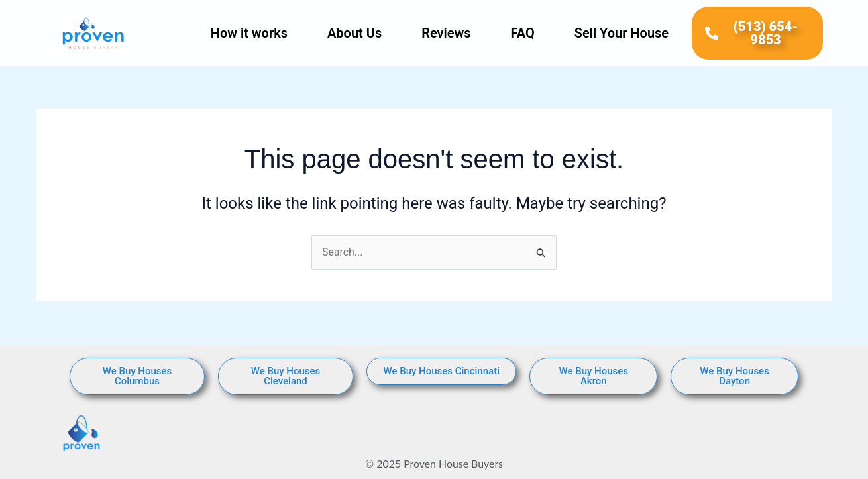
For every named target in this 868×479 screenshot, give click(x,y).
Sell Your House (622, 33)
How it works (249, 33)
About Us (354, 33)
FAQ (523, 33)
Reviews (446, 33)
